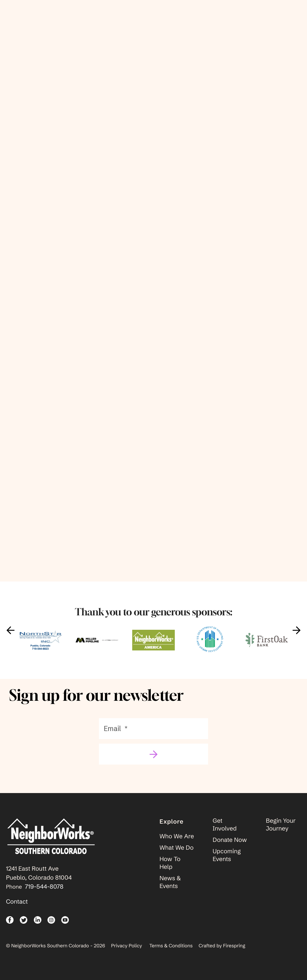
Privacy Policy (127, 952)
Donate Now (230, 847)
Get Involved (225, 831)
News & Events (170, 889)
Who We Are (177, 843)
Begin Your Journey (281, 831)
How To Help (170, 870)
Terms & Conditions (171, 952)
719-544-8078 (44, 893)
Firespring (234, 952)
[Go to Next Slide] (297, 637)
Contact (17, 908)
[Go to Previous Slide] (10, 637)
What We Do (177, 854)
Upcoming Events (227, 862)
